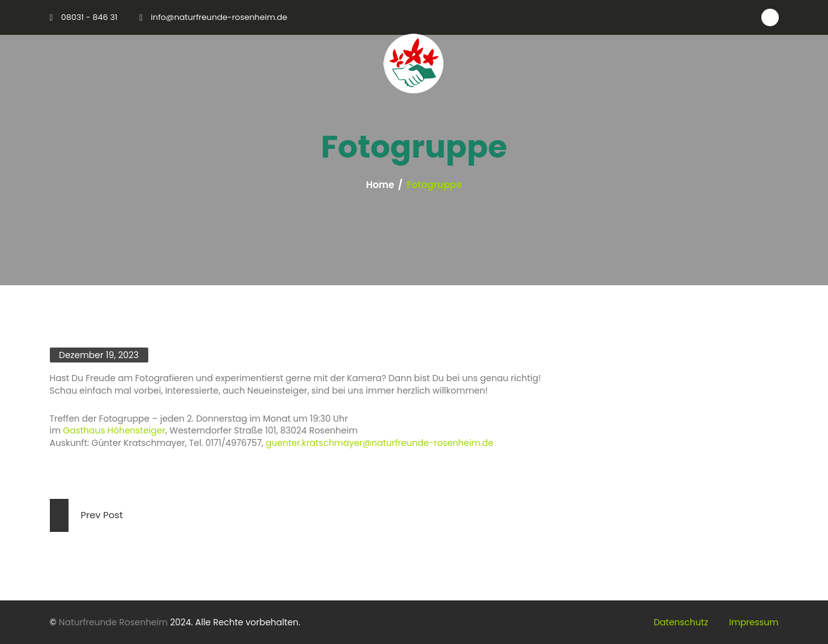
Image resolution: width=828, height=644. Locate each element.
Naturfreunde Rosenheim (113, 622)
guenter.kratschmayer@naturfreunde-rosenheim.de (380, 443)
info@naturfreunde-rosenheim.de (219, 17)
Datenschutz (681, 622)
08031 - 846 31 (89, 17)
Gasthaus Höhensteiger (114, 430)
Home (380, 185)
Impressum (754, 622)
